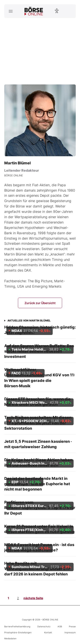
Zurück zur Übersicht (40, 303)
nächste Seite (33, 598)
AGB (60, 626)
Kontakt (48, 632)
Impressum (70, 632)
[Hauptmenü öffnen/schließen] (11, 11)
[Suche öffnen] (69, 11)
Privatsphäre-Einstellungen (18, 632)
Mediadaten (10, 638)
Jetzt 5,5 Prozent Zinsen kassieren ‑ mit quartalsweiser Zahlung (38, 444)
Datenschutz (44, 626)
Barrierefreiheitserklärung (17, 626)
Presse (72, 626)
